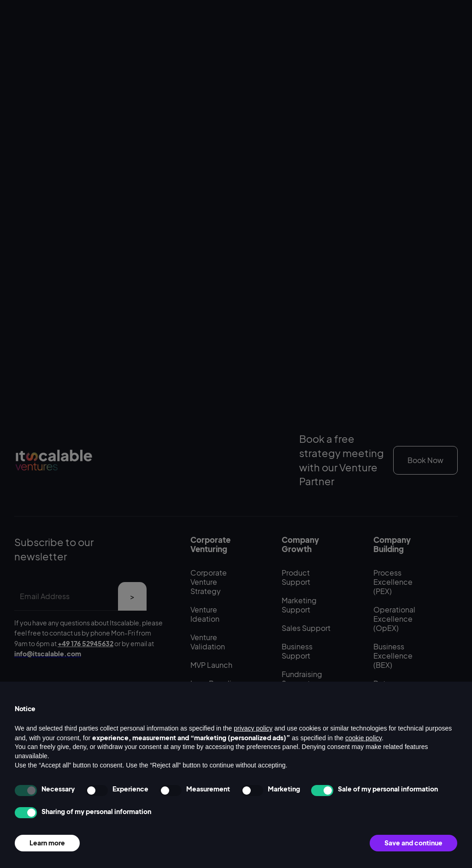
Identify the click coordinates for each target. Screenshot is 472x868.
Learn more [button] (47, 843)
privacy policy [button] (253, 728)
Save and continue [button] (413, 843)
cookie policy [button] (363, 738)
